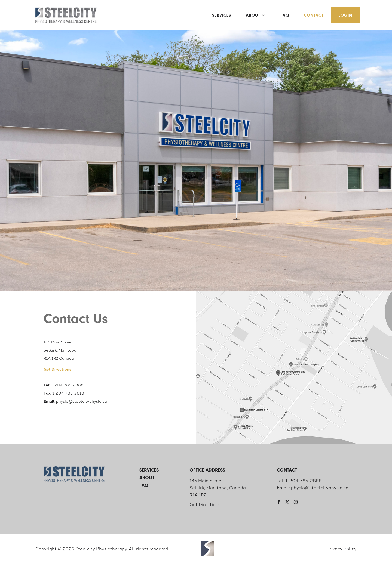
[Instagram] (297, 502)
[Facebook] (280, 502)
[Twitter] (289, 502)
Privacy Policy (342, 548)
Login (345, 15)
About (253, 15)
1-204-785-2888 (67, 385)
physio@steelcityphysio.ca (82, 401)
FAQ (285, 15)
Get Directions (205, 504)
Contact (314, 15)
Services (222, 15)
